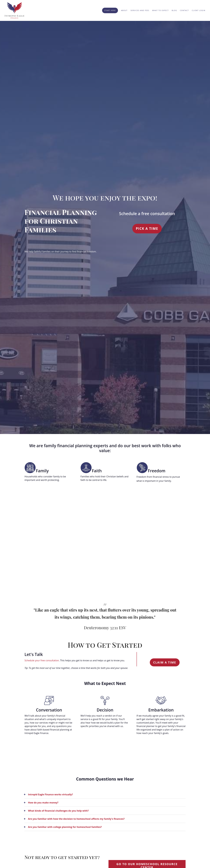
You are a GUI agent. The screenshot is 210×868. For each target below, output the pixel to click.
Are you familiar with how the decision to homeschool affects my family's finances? (76, 819)
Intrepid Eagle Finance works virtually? (50, 794)
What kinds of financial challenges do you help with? (58, 811)
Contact (184, 10)
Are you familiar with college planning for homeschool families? (65, 827)
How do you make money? (43, 803)
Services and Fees (140, 10)
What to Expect (160, 10)
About (124, 10)
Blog (174, 10)
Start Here (110, 10)
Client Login (199, 10)
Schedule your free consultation (42, 660)
